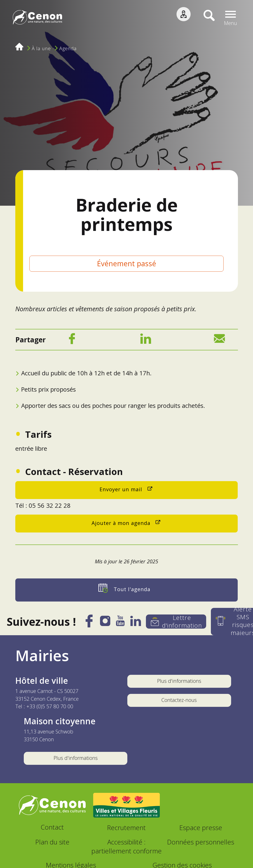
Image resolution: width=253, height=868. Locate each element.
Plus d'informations (179, 681)
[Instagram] (105, 623)
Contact (52, 827)
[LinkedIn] (146, 340)
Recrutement (126, 828)
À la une (41, 48)
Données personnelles (201, 842)
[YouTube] (120, 623)
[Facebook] (72, 340)
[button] (230, 18)
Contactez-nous (179, 700)
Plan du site (52, 842)
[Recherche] (206, 18)
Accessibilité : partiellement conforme (126, 846)
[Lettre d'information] (176, 622)
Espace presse (201, 828)
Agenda (68, 48)
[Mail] (219, 340)
